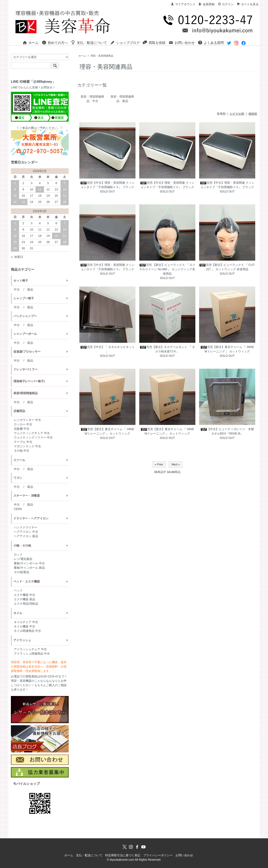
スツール (19, 460)
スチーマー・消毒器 (27, 496)
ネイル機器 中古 (24, 626)
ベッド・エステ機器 (27, 581)
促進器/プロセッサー (27, 352)
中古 (17, 289)
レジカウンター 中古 (27, 420)
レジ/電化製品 (23, 559)
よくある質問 (211, 42)
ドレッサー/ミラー (26, 369)
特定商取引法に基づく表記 (123, 855)
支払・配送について (89, 42)
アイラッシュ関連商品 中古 (32, 654)
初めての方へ (55, 42)
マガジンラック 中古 (27, 446)
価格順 (253, 114)
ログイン (226, 4)
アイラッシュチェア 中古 (30, 649)
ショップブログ (125, 42)
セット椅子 (21, 280)
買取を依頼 (154, 42)
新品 (30, 289)
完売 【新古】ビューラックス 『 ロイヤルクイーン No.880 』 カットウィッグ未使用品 (167, 269)
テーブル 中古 (23, 442)
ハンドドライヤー (26, 527)
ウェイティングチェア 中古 (32, 433)
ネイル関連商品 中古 (27, 631)
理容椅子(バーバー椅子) (29, 381)
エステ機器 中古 (24, 595)
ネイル (18, 613)
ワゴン (18, 478)
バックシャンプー (25, 316)
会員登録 (207, 4)
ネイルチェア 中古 (26, 622)
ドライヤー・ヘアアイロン (31, 518)
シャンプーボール (25, 334)
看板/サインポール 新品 (29, 568)
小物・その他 (22, 546)
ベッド (18, 590)
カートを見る (248, 4)
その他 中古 (22, 451)
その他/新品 (22, 572)
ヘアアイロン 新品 (26, 536)
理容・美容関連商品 (102, 56)
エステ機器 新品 (24, 599)
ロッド (18, 554)
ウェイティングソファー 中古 (33, 437)
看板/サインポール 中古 (29, 563)
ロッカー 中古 (23, 424)
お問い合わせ (182, 42)
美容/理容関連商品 (26, 393)
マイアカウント (183, 4)
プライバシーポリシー (158, 855)
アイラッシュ (22, 640)
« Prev (159, 464)
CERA (18, 509)
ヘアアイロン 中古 (26, 532)
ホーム (30, 42)
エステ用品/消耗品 (26, 604)
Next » (176, 464)
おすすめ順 (237, 114)
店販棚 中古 (22, 429)
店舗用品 (19, 411)
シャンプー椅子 (24, 298)
